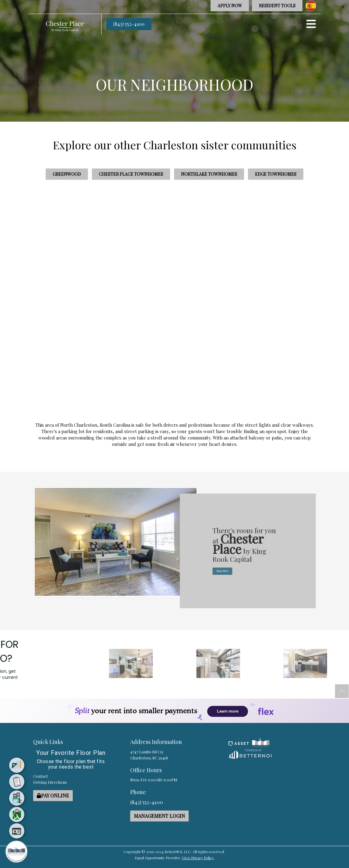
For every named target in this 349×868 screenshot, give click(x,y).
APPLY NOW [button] (230, 6)
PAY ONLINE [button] (53, 795)
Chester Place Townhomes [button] (131, 174)
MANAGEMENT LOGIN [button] (159, 816)
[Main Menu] (16, 852)
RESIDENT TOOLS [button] (277, 6)
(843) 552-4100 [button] (129, 24)
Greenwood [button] (67, 174)
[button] (65, 24)
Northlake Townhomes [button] (209, 174)
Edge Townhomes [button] (276, 174)
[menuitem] (17, 765)
